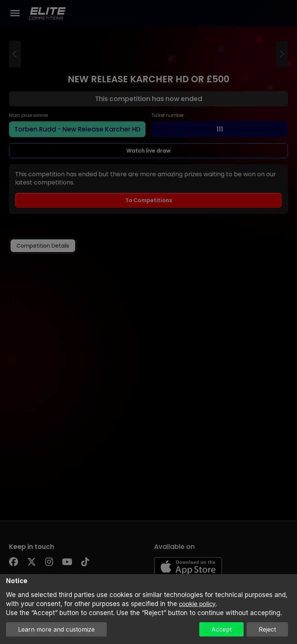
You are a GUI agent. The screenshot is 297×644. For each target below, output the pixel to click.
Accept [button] (221, 629)
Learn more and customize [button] (56, 629)
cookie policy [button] (197, 604)
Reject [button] (267, 629)
